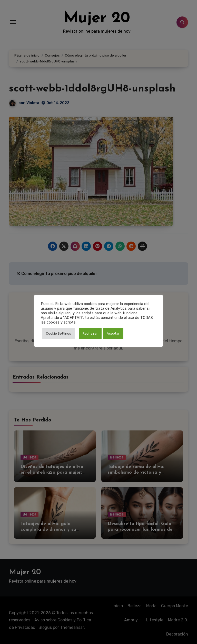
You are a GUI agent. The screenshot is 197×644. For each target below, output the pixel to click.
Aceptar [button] (113, 333)
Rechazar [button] (90, 333)
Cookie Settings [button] (58, 333)
